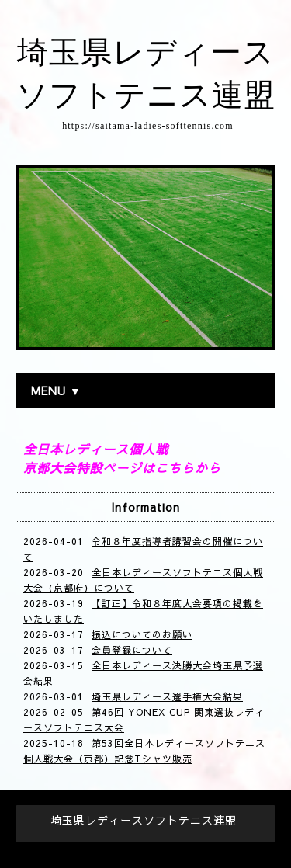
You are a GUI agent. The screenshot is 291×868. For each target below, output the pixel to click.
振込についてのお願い (142, 634)
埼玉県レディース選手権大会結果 (167, 696)
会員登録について (132, 650)
